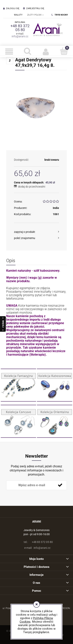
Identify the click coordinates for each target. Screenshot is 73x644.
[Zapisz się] (60, 485)
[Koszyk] (64, 51)
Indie (56, 208)
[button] (9, 51)
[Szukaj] (27, 51)
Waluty (18, 15)
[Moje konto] (46, 51)
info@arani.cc (20, 36)
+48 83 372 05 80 (20, 28)
